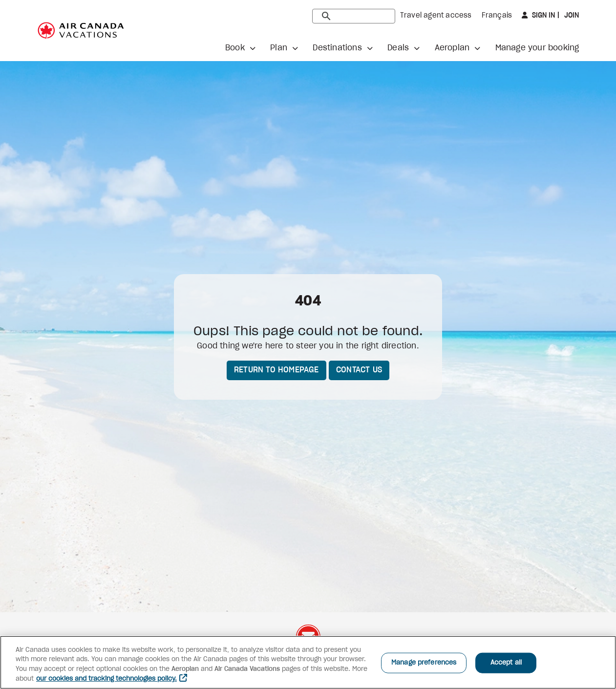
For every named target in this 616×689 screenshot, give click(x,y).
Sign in (542, 15)
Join (571, 16)
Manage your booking (537, 48)
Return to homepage (276, 370)
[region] (308, 662)
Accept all (506, 663)
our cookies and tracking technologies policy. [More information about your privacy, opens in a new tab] (106, 679)
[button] (240, 48)
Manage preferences (424, 663)
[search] (354, 16)
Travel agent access (436, 16)
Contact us (359, 370)
